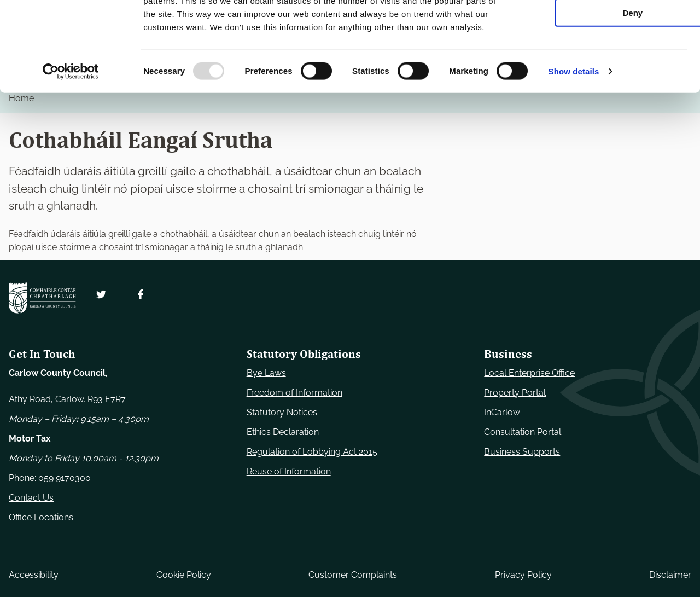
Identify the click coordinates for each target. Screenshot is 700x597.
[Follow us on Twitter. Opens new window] (101, 294)
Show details (574, 150)
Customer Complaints (353, 575)
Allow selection (608, 59)
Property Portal (515, 393)
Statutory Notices (282, 412)
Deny (609, 91)
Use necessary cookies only (609, 27)
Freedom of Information (294, 393)
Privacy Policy (523, 575)
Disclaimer (670, 575)
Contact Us (31, 498)
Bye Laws (266, 373)
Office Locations (41, 517)
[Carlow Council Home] (42, 298)
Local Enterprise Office (529, 373)
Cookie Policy (184, 575)
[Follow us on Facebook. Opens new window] (141, 294)
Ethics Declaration (283, 432)
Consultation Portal (523, 432)
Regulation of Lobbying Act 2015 (312, 452)
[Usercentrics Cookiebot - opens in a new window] (71, 150)
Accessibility (34, 575)
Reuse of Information (289, 471)
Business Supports (522, 452)
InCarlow (502, 412)
